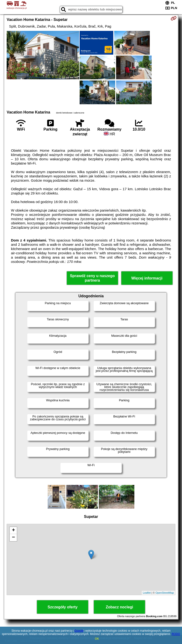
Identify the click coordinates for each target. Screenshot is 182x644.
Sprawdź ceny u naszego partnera (92, 278)
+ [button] (13, 530)
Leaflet (147, 593)
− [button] (13, 538)
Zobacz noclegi (119, 607)
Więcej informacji (147, 278)
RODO (176, 634)
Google (79, 631)
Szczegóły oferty (63, 607)
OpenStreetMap (165, 593)
